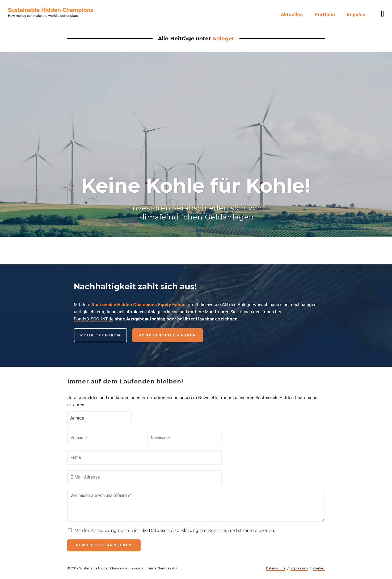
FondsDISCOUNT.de (94, 319)
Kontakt (319, 568)
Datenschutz (276, 568)
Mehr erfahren (100, 335)
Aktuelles (292, 14)
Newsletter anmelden (104, 545)
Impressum (299, 568)
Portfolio (325, 14)
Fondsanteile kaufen (168, 335)
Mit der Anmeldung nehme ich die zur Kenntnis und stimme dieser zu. (175, 531)
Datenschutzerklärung (174, 531)
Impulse (356, 14)
